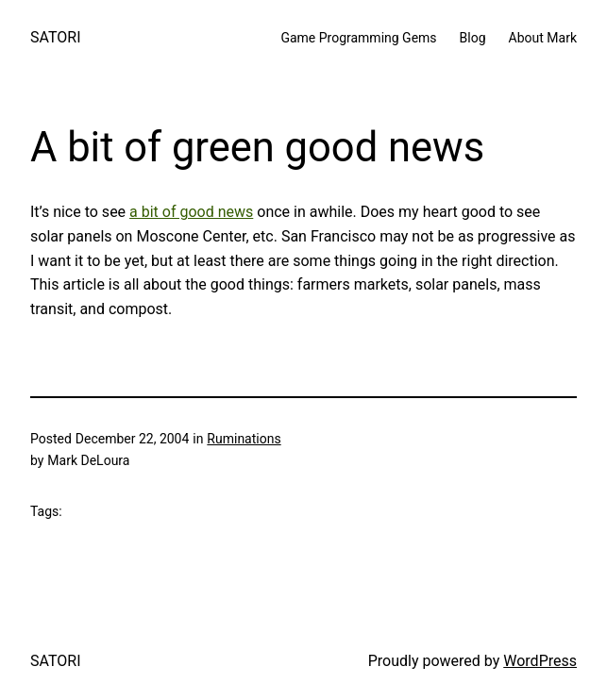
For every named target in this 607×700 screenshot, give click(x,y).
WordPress (540, 661)
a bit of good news (191, 212)
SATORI (55, 37)
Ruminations (244, 439)
